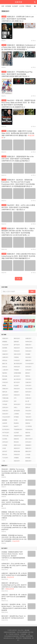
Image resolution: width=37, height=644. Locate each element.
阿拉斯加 (16, 423)
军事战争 (28, 6)
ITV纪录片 (28, 414)
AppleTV (16, 426)
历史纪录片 (5, 414)
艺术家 (16, 420)
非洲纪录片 (28, 398)
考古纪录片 (28, 357)
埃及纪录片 (17, 461)
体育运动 (5, 360)
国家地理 (16, 342)
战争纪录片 (5, 395)
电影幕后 (5, 373)
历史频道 (28, 354)
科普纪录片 (17, 395)
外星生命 (28, 395)
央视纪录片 (28, 338)
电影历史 (28, 433)
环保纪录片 (17, 455)
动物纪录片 (5, 354)
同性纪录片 (17, 389)
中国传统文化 (29, 429)
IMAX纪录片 (17, 404)
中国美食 (16, 357)
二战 (4, 461)
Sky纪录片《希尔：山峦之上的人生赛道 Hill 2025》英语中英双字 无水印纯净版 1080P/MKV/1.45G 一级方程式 (18, 207)
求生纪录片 (28, 411)
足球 (15, 401)
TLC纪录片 (5, 458)
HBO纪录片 (17, 367)
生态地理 (15, 6)
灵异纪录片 (5, 408)
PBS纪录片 (17, 351)
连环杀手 (5, 451)
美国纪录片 (5, 338)
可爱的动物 (5, 398)
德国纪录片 (28, 360)
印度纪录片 (5, 411)
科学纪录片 (28, 442)
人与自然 (28, 455)
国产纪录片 (17, 345)
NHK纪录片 (28, 351)
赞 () (33, 41)
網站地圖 (27, 630)
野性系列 (16, 442)
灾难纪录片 (28, 382)
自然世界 (5, 423)
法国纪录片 (5, 357)
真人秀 (27, 401)
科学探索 (8, 6)
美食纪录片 (17, 348)
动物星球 (28, 436)
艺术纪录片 (28, 370)
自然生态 (5, 367)
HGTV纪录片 (6, 433)
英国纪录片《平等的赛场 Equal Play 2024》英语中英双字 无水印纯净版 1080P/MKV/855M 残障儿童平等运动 (17, 74)
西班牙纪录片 (29, 420)
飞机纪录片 (28, 417)
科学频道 (16, 417)
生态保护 (16, 386)
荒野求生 (28, 376)
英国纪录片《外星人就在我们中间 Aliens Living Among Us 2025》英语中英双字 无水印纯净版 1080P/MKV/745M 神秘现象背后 (18, 256)
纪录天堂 (19, 2)
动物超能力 (28, 445)
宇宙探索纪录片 (18, 429)
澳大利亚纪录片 (18, 364)
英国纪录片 (28, 345)
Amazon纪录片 (6, 417)
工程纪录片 (5, 426)
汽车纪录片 (28, 379)
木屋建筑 (16, 458)
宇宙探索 (16, 370)
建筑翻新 (5, 420)
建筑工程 (5, 364)
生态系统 (5, 439)
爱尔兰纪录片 (29, 439)
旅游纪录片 (17, 448)
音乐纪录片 (28, 367)
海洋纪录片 (28, 392)
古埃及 (4, 448)
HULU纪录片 (29, 389)
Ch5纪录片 (5, 382)
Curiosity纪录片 (30, 364)
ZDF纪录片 (5, 442)
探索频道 (5, 342)
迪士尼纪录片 (17, 379)
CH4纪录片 (17, 360)
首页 (3, 6)
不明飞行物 (5, 436)
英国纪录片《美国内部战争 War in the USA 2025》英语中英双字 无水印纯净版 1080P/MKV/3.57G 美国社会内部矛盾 (18, 159)
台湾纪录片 (5, 401)
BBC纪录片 (17, 338)
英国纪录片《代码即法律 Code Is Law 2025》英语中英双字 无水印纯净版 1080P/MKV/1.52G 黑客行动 (18, 19)
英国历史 (28, 423)
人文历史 (22, 6)
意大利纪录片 (6, 429)
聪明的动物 (17, 451)
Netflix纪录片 (29, 342)
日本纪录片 (28, 386)
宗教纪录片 (5, 389)
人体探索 (16, 414)
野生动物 (5, 376)
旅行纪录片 (17, 376)
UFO (15, 398)
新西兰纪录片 (17, 445)
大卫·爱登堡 (29, 426)
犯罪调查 (5, 348)
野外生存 (5, 455)
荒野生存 (28, 408)
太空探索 (5, 445)
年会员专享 (5, 345)
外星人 (16, 408)
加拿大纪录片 (17, 354)
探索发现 (16, 439)
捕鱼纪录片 (28, 451)
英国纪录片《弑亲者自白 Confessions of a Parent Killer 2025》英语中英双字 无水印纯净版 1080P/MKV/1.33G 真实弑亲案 (18, 47)
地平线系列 (17, 411)
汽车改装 (5, 404)
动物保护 (16, 392)
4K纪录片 (5, 351)
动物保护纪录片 (18, 436)
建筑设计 (28, 373)
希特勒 (4, 386)
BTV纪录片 (28, 404)
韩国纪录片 (28, 448)
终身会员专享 (29, 348)
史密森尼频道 (17, 373)
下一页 (19, 279)
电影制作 (5, 379)
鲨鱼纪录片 (28, 461)
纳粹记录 (5, 392)
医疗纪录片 (17, 382)
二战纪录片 (5, 370)
